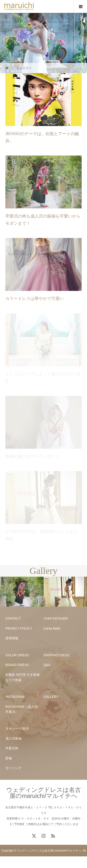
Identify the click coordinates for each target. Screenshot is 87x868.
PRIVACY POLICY (19, 628)
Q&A (47, 665)
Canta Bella (52, 628)
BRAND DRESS (17, 665)
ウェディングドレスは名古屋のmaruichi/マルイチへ (44, 793)
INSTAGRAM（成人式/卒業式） (22, 709)
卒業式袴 (12, 748)
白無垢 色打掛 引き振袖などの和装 (23, 677)
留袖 (9, 758)
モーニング (13, 768)
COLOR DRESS (17, 655)
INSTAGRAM (15, 697)
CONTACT (13, 618)
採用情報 (12, 638)
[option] (22, 592)
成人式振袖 (13, 738)
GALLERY (51, 697)
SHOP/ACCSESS (56, 655)
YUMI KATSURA (56, 618)
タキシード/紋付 (17, 728)
